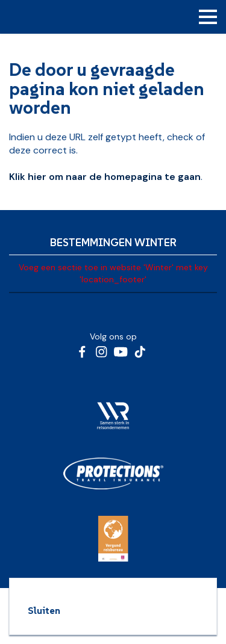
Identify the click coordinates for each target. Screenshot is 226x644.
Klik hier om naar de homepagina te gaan (105, 177)
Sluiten (44, 610)
